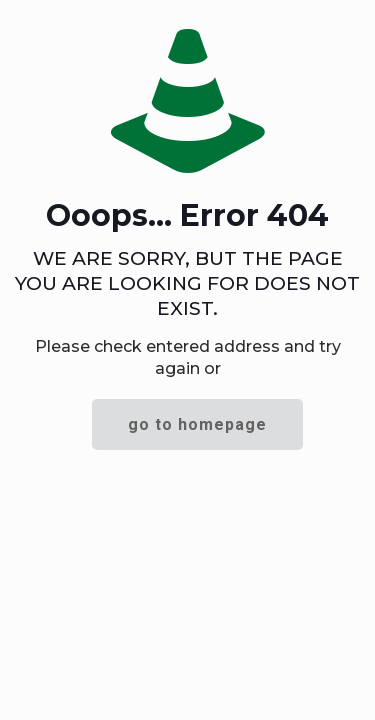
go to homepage (197, 424)
